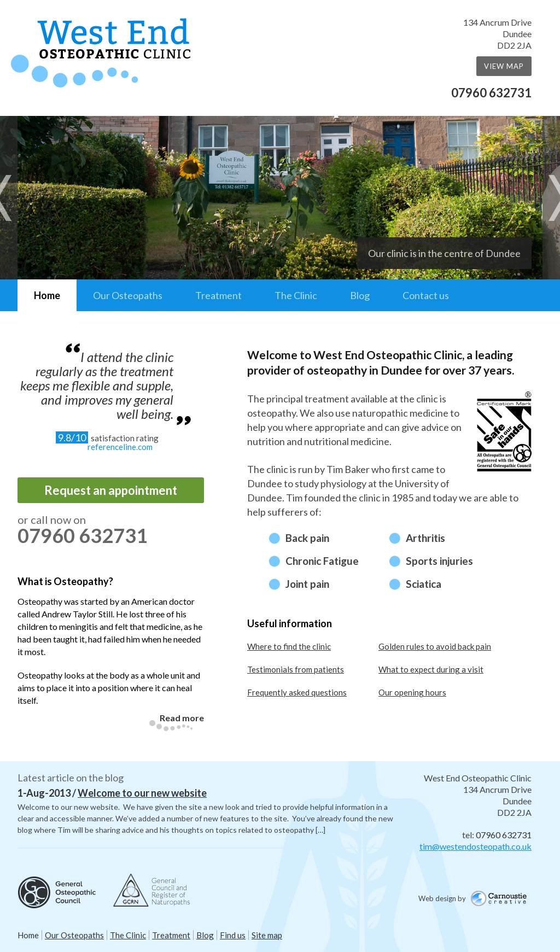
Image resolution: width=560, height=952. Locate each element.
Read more (182, 718)
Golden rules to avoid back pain (435, 646)
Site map (267, 935)
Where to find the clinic (289, 646)
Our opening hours (412, 692)
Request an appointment (111, 490)
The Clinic (296, 295)
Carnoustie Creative (502, 900)
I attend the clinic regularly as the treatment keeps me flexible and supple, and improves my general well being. (97, 385)
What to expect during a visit (431, 669)
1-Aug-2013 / (112, 793)
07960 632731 (491, 93)
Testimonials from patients (296, 669)
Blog (360, 295)
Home (47, 295)
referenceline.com (120, 447)
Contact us (426, 295)
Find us (233, 935)
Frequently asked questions (297, 692)
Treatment (218, 295)
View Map (504, 66)
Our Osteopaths (128, 295)
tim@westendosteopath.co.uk (476, 846)
